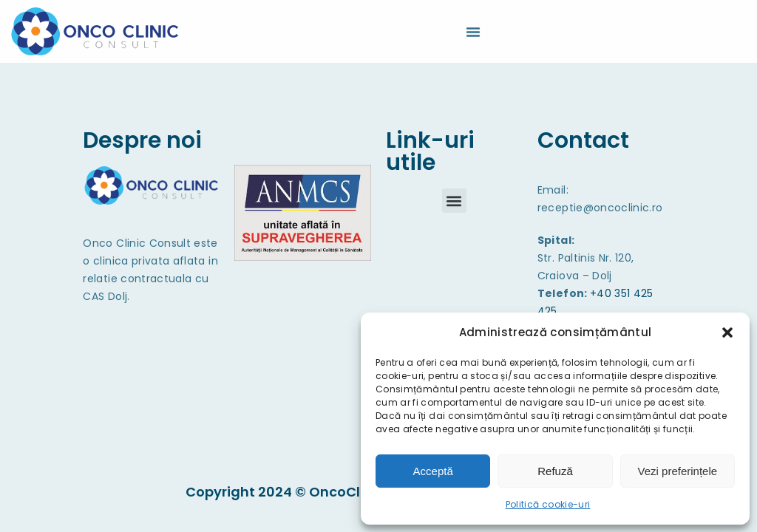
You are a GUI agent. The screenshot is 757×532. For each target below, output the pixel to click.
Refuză (555, 471)
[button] (727, 332)
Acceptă (433, 471)
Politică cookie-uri (548, 504)
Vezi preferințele (678, 471)
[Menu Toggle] (473, 32)
